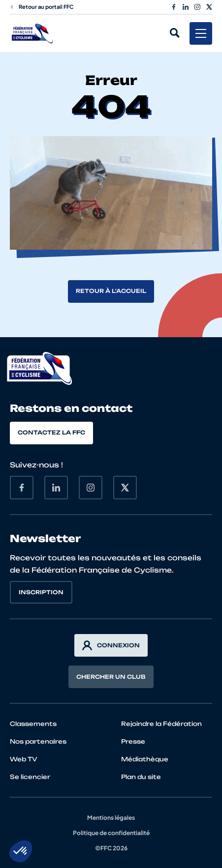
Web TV (24, 759)
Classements (33, 724)
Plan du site (141, 777)
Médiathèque (145, 759)
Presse (133, 741)
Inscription (41, 592)
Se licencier (30, 777)
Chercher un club (111, 677)
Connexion (111, 645)
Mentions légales (111, 818)
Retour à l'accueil (111, 291)
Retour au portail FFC (42, 7)
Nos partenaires (38, 741)
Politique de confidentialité (111, 833)
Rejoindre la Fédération (161, 724)
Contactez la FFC (51, 433)
